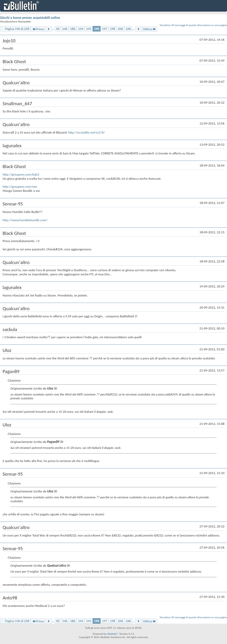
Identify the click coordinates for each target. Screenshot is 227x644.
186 (73, 29)
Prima (38, 29)
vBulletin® (113, 634)
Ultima (150, 29)
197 (105, 29)
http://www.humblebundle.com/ (25, 220)
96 (58, 29)
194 (81, 29)
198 (113, 29)
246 (128, 29)
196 (97, 29)
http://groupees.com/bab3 (21, 174)
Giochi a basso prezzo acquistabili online (30, 18)
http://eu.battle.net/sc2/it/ (87, 132)
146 (65, 29)
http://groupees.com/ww (20, 187)
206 (120, 29)
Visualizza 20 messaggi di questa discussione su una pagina (193, 25)
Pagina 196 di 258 (17, 29)
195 (89, 29)
